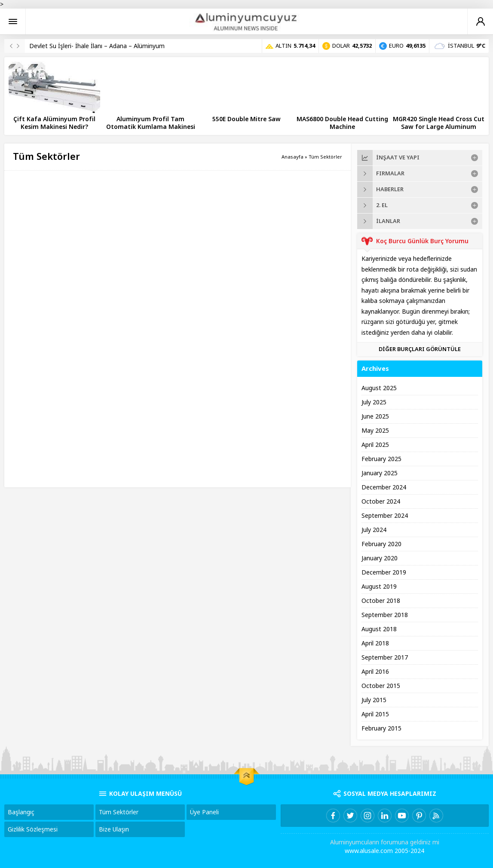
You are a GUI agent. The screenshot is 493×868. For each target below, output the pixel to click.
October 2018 (381, 601)
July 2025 (374, 402)
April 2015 (375, 714)
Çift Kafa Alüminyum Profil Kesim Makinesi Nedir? (54, 123)
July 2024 (374, 530)
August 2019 (379, 587)
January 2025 (380, 473)
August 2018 (379, 629)
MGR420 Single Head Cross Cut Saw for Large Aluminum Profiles (439, 127)
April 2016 (375, 672)
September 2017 (385, 657)
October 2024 (381, 501)
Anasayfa (292, 157)
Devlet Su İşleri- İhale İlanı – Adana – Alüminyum (97, 46)
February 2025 (381, 459)
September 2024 (385, 516)
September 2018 (385, 615)
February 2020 (381, 544)
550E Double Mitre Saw (246, 119)
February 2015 (381, 728)
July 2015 (374, 700)
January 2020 (380, 558)
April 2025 (375, 445)
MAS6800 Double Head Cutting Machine (342, 123)
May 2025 (375, 431)
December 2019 (384, 572)
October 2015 (381, 686)
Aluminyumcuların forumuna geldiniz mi (385, 842)
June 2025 (375, 416)
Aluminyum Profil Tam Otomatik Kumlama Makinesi (151, 123)
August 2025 (379, 388)
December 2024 (384, 487)
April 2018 (375, 643)
